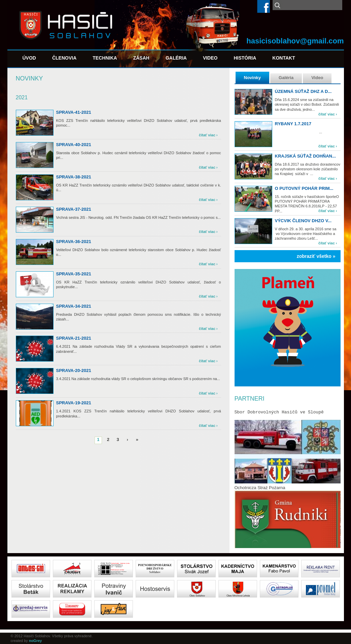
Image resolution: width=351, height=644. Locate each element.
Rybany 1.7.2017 (293, 124)
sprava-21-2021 (74, 338)
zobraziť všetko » (316, 256)
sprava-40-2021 (74, 145)
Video (210, 58)
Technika (105, 58)
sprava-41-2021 (74, 112)
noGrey (36, 641)
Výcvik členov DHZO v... (303, 221)
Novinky (253, 78)
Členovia (64, 58)
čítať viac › (328, 114)
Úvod (29, 58)
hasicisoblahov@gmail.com (295, 41)
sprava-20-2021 (74, 370)
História (245, 58)
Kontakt (284, 58)
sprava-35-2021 (74, 274)
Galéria (176, 58)
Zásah (141, 58)
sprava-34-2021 (74, 306)
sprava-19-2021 (74, 403)
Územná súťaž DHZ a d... (303, 91)
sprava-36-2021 (74, 242)
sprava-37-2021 (74, 209)
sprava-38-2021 (74, 177)
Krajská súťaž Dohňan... (305, 156)
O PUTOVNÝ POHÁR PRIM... (304, 188)
